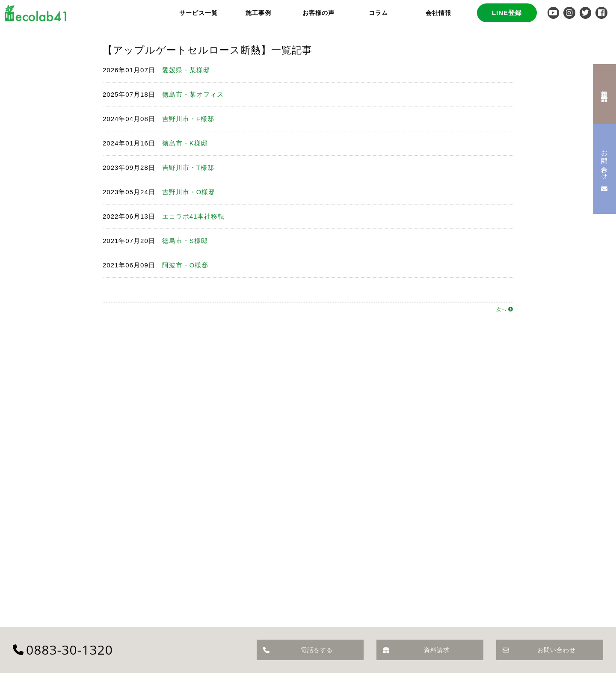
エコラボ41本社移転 (194, 216)
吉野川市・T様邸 (188, 168)
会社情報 (438, 13)
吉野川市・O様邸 (189, 192)
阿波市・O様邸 (185, 265)
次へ (505, 309)
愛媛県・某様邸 (186, 70)
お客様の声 (318, 13)
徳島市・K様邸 (185, 143)
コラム (378, 13)
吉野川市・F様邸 (188, 119)
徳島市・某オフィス (193, 94)
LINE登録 (507, 13)
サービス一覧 (198, 13)
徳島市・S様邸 (185, 241)
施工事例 (258, 13)
